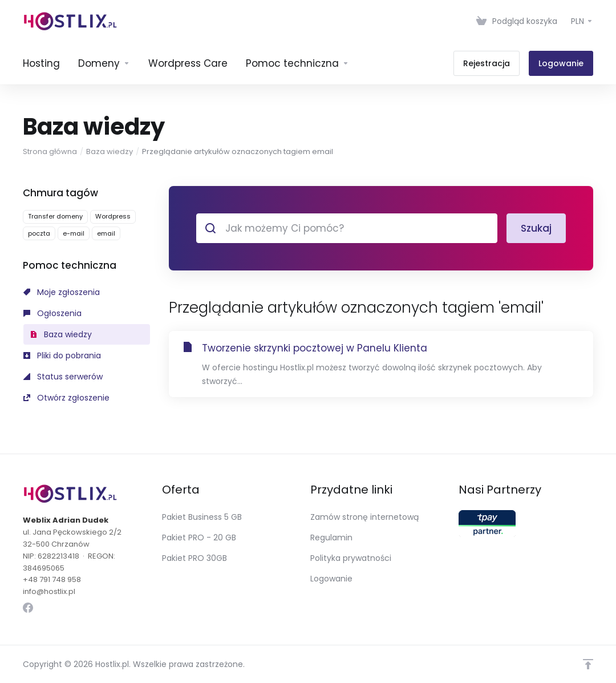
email (106, 233)
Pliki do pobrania (62, 355)
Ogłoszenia (52, 313)
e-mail (74, 233)
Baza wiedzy (110, 151)
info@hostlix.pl (49, 591)
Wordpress (113, 216)
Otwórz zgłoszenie (66, 398)
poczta (39, 233)
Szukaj (536, 228)
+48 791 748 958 (52, 579)
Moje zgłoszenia (62, 292)
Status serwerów (63, 377)
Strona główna (50, 151)
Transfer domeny (55, 216)
